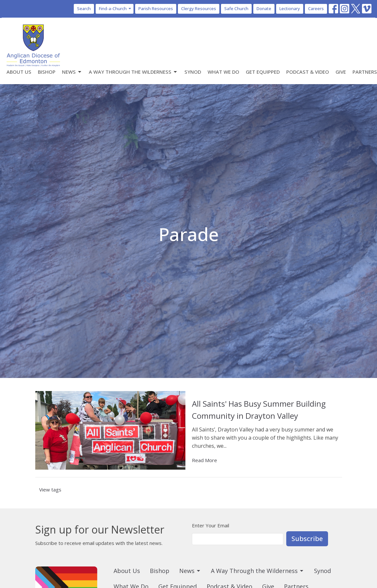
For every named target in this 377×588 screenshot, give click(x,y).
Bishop (47, 72)
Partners (365, 72)
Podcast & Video (308, 72)
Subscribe (307, 539)
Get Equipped (263, 72)
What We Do (223, 72)
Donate (264, 8)
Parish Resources (156, 8)
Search (84, 8)
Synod (193, 72)
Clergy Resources (199, 8)
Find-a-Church (115, 8)
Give (341, 72)
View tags (50, 490)
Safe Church (236, 8)
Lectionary (290, 8)
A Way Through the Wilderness (133, 72)
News (72, 72)
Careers (316, 8)
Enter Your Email (211, 525)
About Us (19, 72)
